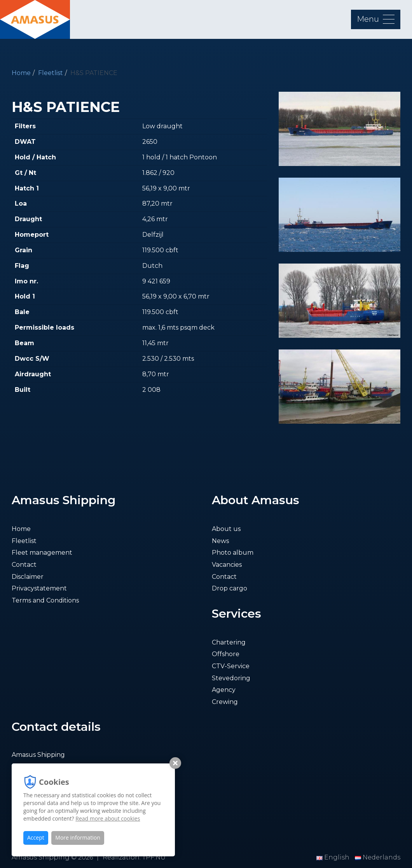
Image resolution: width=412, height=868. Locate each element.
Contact (24, 565)
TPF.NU (154, 857)
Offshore (226, 654)
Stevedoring (231, 678)
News (220, 541)
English (334, 857)
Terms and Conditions (45, 600)
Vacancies (227, 565)
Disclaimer (28, 577)
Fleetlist (51, 73)
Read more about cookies (108, 818)
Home (21, 73)
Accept (36, 837)
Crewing (225, 702)
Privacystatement (39, 588)
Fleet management (42, 553)
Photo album (233, 553)
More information (78, 837)
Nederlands (378, 857)
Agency (224, 690)
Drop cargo (230, 588)
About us (226, 529)
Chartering (229, 642)
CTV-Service (231, 666)
